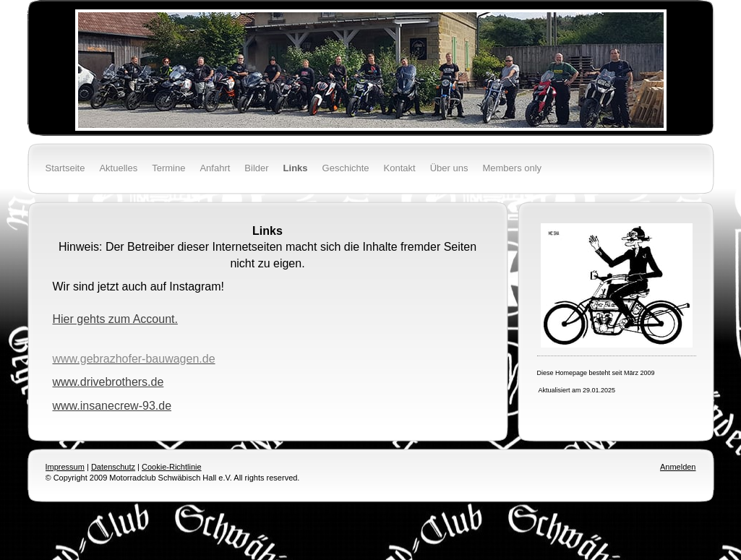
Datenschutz (113, 467)
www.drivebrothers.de (108, 382)
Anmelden (678, 467)
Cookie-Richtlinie (172, 467)
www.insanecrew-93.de (112, 406)
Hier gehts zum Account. (115, 319)
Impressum (65, 467)
